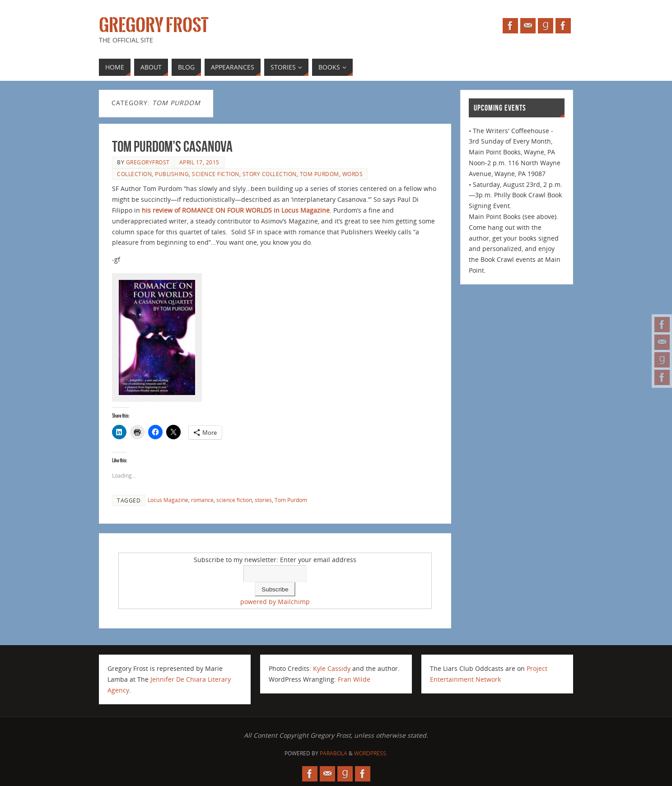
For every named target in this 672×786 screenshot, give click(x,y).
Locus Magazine (168, 500)
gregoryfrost (148, 162)
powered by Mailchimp (275, 602)
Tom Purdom (320, 174)
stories (263, 500)
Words (353, 174)
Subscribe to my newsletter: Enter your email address (275, 560)
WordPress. (371, 753)
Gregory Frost (154, 25)
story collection (270, 174)
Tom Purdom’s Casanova (172, 147)
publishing (172, 174)
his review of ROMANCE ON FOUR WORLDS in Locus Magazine (235, 210)
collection (134, 174)
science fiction (216, 174)
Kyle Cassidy (332, 668)
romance (202, 500)
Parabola (334, 753)
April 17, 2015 (199, 162)
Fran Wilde (354, 679)
